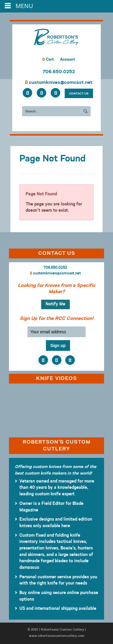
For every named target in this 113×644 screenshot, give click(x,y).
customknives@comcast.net (59, 83)
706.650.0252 (59, 72)
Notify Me (55, 304)
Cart (48, 60)
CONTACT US (79, 94)
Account (68, 60)
